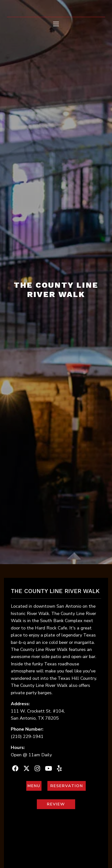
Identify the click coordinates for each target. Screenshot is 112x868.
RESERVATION (68, 786)
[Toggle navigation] (56, 24)
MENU (35, 786)
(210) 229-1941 (27, 736)
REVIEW (61, 804)
